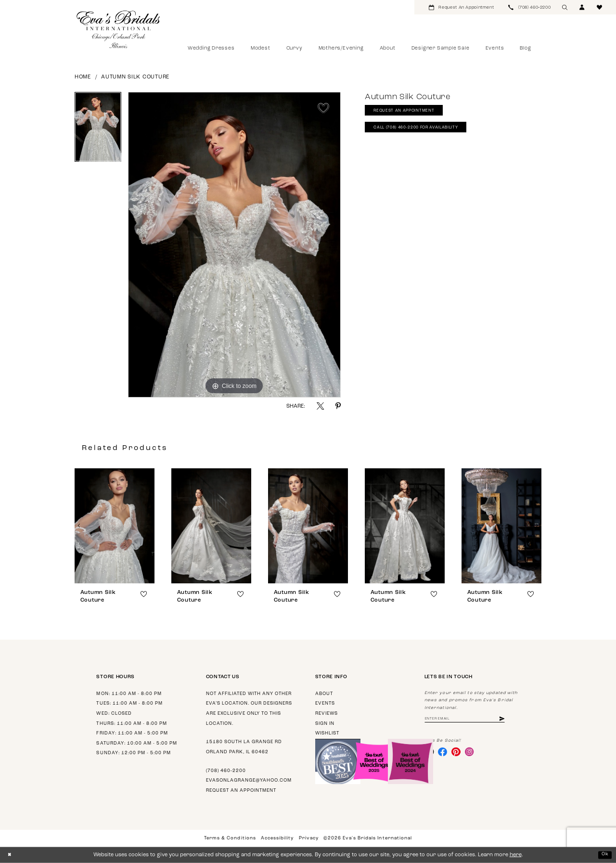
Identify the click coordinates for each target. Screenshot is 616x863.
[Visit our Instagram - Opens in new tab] (475, 754)
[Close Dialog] (10, 855)
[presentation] (115, 526)
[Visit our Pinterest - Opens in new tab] (461, 754)
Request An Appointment (409, 113)
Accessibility (277, 838)
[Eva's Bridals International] (119, 29)
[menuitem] (461, 7)
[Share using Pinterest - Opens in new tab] (338, 406)
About (324, 694)
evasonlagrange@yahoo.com (249, 780)
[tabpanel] (98, 130)
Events (325, 703)
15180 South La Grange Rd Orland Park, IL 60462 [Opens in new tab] (244, 747)
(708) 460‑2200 (226, 771)
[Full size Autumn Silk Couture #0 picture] (234, 245)
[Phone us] (529, 7)
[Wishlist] (600, 7)
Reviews (327, 714)
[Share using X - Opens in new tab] (320, 406)
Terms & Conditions (230, 838)
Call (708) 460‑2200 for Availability (425, 132)
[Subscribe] (516, 720)
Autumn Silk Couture (135, 77)
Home (83, 77)
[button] (582, 7)
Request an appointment (241, 791)
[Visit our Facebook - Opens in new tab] (445, 754)
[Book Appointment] (461, 7)
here (516, 855)
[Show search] (565, 7)
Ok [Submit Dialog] (604, 855)
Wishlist (327, 733)
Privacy (309, 838)
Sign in (325, 724)
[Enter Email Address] (472, 720)
